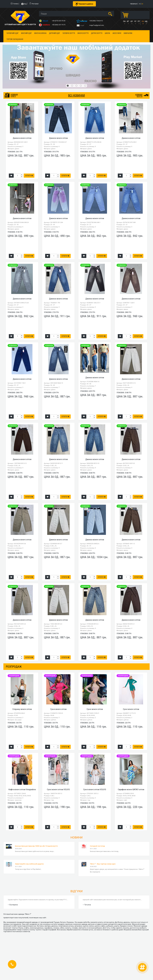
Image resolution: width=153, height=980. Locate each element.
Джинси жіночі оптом (22, 138)
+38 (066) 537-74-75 (59, 25)
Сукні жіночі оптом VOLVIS (58, 789)
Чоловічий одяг (12, 33)
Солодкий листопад (97, 846)
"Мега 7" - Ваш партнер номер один (103, 864)
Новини (76, 837)
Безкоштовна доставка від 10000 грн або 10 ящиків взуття (36, 846)
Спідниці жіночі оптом (22, 709)
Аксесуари (117, 33)
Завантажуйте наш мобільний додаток (29, 864)
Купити (29, 176)
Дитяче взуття (97, 33)
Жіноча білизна (40, 33)
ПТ (139, 21)
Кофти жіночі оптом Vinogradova (22, 789)
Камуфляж (128, 33)
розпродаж (14, 667)
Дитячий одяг (54, 33)
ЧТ (135, 21)
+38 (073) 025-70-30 (59, 21)
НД (146, 21)
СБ (143, 21)
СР (132, 21)
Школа (107, 33)
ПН (124, 21)
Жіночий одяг (26, 33)
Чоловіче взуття (69, 33)
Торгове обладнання (15, 39)
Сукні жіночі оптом (58, 709)
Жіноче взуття (83, 33)
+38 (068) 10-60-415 (96, 21)
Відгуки (76, 891)
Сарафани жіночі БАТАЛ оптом (131, 789)
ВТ (128, 21)
